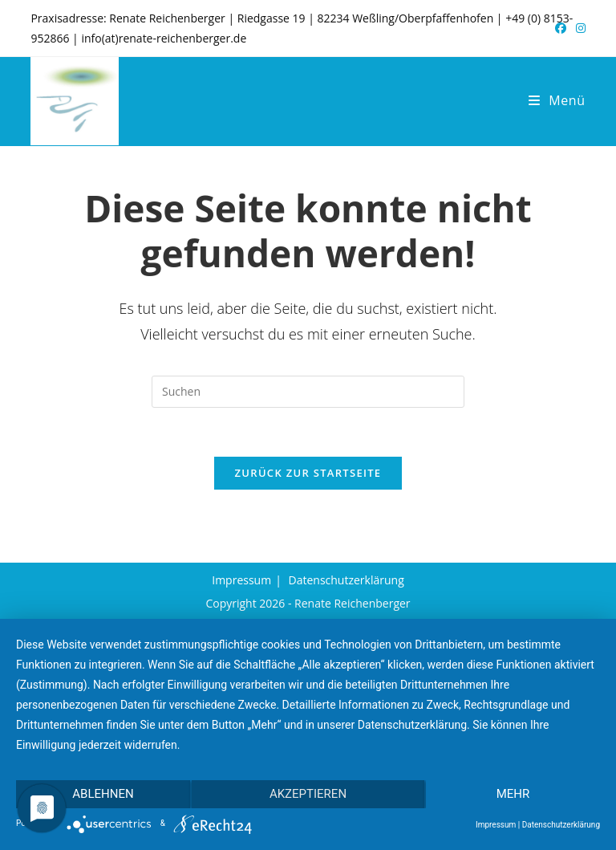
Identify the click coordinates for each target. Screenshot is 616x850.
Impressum (241, 580)
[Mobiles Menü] (557, 100)
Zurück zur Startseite (308, 473)
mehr (513, 794)
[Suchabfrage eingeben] (308, 392)
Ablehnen (103, 794)
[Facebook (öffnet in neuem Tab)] (561, 28)
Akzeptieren (308, 794)
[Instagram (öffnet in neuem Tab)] (578, 28)
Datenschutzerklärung (346, 580)
